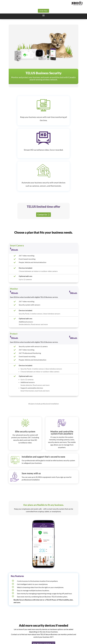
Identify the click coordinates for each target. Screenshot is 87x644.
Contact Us (42, 215)
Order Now (43, 11)
